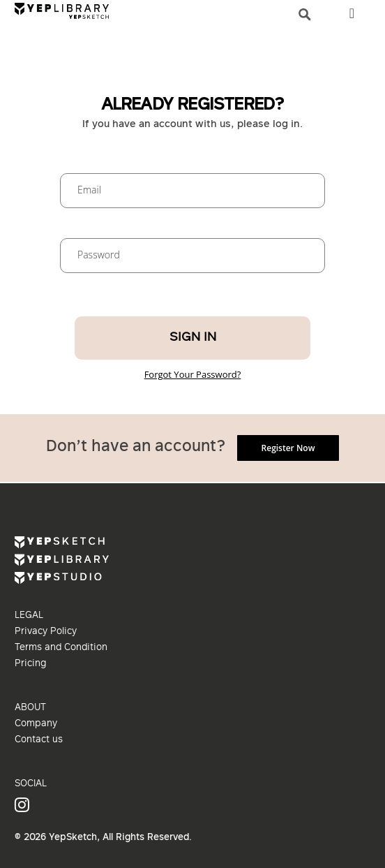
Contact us (39, 740)
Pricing (30, 664)
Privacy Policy (46, 632)
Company (36, 724)
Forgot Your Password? (193, 374)
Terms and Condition (61, 648)
